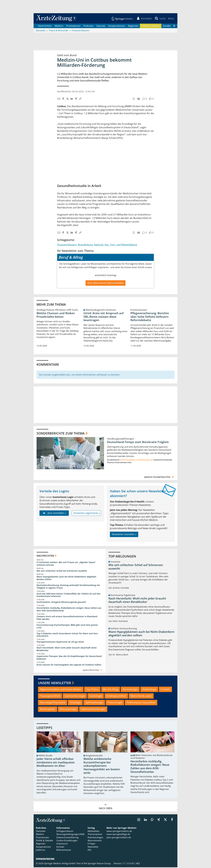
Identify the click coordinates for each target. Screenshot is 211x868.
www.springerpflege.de (118, 835)
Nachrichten (45, 26)
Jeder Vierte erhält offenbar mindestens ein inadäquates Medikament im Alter (56, 763)
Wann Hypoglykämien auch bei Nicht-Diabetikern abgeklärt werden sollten (66, 579)
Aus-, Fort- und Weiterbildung (121, 245)
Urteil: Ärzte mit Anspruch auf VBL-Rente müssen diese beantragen (104, 317)
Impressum (62, 844)
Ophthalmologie (94, 703)
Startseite (41, 832)
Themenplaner (95, 835)
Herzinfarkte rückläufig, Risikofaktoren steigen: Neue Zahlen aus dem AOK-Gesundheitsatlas (69, 610)
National (99, 245)
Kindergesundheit (116, 696)
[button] (171, 19)
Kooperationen (117, 26)
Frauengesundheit (50, 696)
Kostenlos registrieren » (87, 514)
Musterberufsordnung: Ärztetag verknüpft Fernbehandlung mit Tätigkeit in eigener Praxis (68, 587)
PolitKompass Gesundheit (141, 703)
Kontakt (60, 847)
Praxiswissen (73, 26)
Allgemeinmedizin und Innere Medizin (61, 690)
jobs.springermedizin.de (119, 838)
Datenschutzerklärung (67, 838)
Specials (101, 26)
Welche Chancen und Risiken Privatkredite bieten (56, 316)
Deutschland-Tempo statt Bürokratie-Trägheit (138, 443)
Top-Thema (92, 690)
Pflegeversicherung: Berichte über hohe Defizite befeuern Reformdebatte (150, 317)
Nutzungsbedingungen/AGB (70, 835)
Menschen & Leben (141, 696)
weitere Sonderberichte (159, 478)
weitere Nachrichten (93, 671)
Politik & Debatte (151, 26)
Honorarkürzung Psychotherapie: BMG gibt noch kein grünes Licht (67, 627)
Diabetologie (149, 690)
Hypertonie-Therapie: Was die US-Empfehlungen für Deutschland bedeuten (69, 658)
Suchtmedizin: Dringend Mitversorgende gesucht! (61, 603)
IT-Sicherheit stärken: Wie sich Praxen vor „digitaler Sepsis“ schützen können (66, 564)
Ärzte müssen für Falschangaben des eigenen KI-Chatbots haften (69, 665)
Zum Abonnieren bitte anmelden (105, 284)
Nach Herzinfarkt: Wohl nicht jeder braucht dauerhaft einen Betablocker (67, 650)
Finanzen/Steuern (67, 245)
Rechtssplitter (48, 710)
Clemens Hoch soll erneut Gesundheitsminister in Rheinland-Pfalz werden (67, 618)
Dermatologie (130, 690)
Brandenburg (85, 245)
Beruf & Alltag (111, 690)
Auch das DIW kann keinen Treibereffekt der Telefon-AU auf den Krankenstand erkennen (69, 596)
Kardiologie (96, 696)
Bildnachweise (64, 851)
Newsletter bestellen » (124, 535)
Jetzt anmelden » (54, 514)
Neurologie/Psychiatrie (53, 703)
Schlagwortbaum (65, 832)
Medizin (59, 26)
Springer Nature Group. (99, 864)
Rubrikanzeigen (95, 838)
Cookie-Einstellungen (67, 841)
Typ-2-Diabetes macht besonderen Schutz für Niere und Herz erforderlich (67, 635)
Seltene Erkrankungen (93, 710)
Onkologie (75, 703)
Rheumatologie (68, 710)
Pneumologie (115, 703)
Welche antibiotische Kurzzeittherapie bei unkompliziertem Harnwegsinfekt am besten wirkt (102, 766)
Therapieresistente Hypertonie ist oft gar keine (60, 643)
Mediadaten (94, 832)
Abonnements (95, 841)
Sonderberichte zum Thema (61, 434)
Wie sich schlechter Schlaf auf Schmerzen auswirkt (62, 571)
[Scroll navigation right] (174, 27)
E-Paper (91, 844)
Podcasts (88, 26)
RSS (89, 851)
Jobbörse (40, 851)
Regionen (133, 26)
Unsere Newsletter (55, 683)
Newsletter (93, 847)
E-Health (165, 690)
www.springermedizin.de (119, 832)
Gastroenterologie (75, 696)
